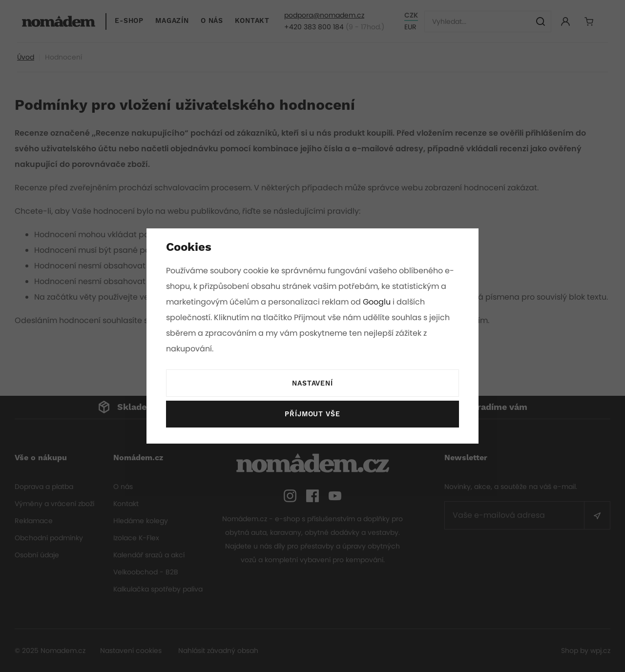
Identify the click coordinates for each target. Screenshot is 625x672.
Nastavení (312, 384)
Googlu (378, 302)
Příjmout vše (312, 414)
